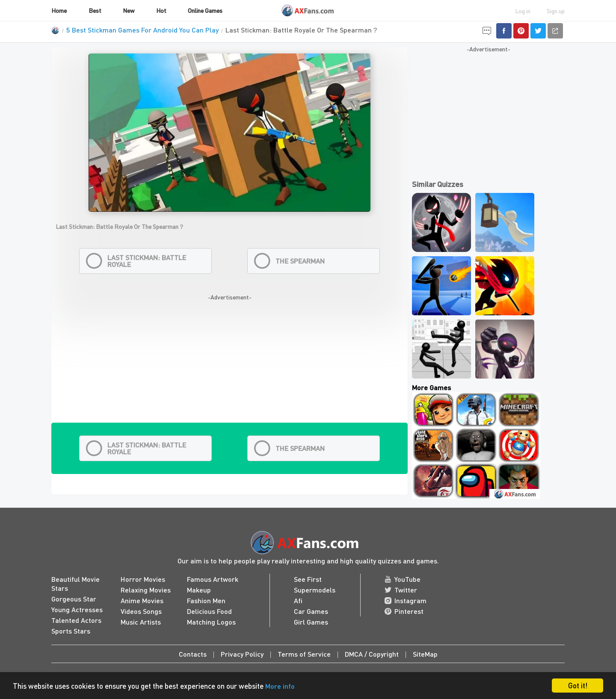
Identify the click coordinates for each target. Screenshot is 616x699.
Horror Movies (143, 579)
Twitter (401, 590)
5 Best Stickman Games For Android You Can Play (142, 30)
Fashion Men (206, 600)
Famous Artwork (213, 579)
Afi (298, 600)
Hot (161, 10)
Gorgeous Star (74, 599)
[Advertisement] (230, 363)
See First (308, 579)
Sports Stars (71, 631)
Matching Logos (211, 622)
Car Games (311, 611)
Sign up (556, 11)
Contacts (193, 654)
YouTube (403, 579)
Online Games (205, 10)
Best (95, 10)
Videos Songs (141, 611)
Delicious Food (209, 611)
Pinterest (404, 611)
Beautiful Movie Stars (76, 583)
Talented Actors (76, 620)
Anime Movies (142, 600)
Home (59, 10)
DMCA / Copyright (372, 654)
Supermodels (315, 590)
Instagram (406, 600)
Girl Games (311, 622)
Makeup (199, 590)
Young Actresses (77, 609)
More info (280, 686)
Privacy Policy (242, 654)
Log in (523, 11)
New (129, 10)
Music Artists (141, 622)
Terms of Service (304, 654)
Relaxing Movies (146, 590)
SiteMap (425, 654)
